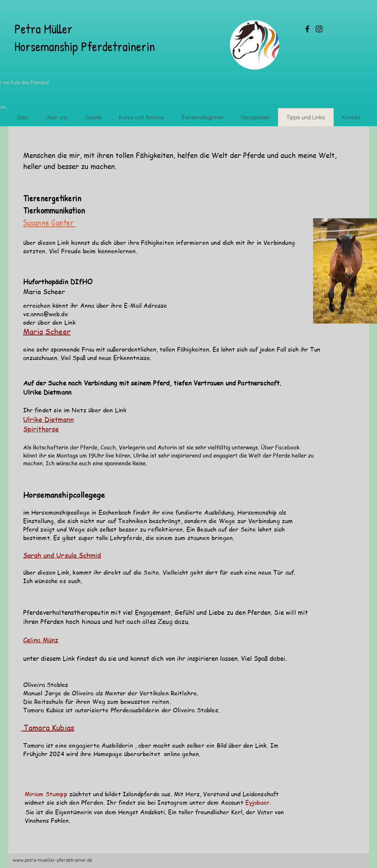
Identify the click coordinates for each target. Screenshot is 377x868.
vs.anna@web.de (46, 314)
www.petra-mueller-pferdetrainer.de (52, 860)
